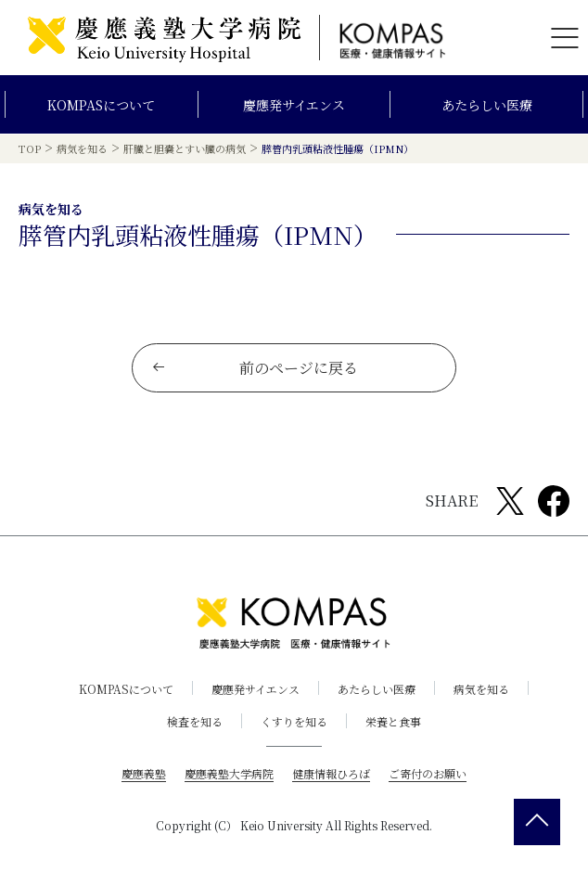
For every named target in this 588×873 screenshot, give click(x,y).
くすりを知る (294, 721)
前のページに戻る (255, 368)
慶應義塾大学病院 (229, 773)
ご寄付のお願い (428, 773)
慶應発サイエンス (294, 105)
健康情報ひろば (331, 773)
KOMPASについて (101, 105)
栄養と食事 (393, 721)
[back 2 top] (537, 822)
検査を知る (195, 721)
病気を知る (481, 689)
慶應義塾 (144, 773)
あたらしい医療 (487, 105)
